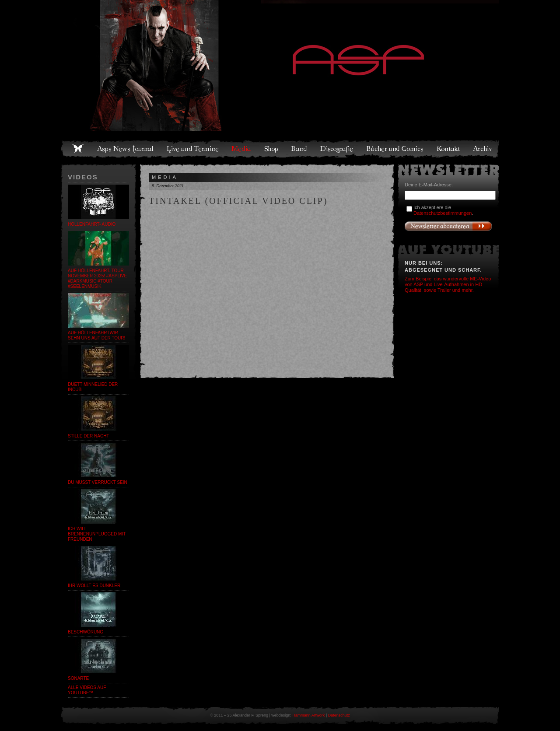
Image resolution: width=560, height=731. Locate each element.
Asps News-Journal (126, 149)
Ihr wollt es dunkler (94, 586)
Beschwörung (86, 632)
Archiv (483, 149)
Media (242, 149)
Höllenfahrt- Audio (92, 224)
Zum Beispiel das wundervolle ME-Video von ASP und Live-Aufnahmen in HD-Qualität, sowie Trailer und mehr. (448, 284)
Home (78, 149)
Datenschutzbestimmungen (443, 213)
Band (300, 149)
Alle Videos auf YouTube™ (87, 690)
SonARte (78, 678)
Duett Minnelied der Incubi (93, 387)
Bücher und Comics (395, 149)
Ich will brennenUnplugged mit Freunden (97, 534)
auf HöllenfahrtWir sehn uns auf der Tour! (96, 335)
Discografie (337, 149)
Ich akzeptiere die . (443, 210)
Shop (272, 149)
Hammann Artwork (308, 715)
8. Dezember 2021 (168, 186)
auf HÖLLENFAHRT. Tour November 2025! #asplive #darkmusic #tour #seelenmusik (97, 278)
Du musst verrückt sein (98, 482)
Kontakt (449, 149)
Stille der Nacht (88, 436)
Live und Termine (193, 149)
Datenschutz (339, 715)
